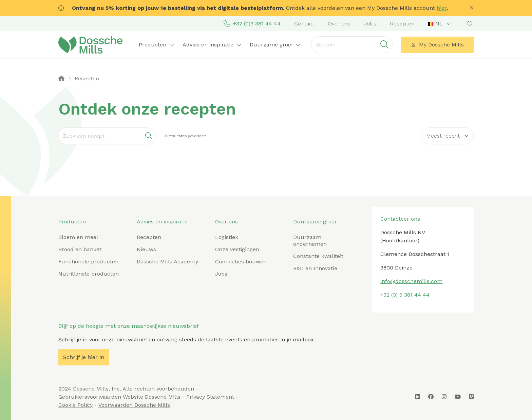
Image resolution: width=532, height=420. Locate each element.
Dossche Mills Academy (167, 262)
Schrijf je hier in (84, 357)
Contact (304, 24)
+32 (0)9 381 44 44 (252, 24)
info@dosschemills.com (411, 281)
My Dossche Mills (437, 45)
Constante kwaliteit (318, 256)
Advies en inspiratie (212, 45)
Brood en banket (80, 249)
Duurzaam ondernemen (310, 241)
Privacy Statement (210, 397)
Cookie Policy (75, 405)
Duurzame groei (275, 45)
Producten (157, 45)
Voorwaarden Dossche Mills (134, 405)
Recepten (402, 24)
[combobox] (440, 24)
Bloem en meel (78, 237)
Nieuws (146, 249)
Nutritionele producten (89, 274)
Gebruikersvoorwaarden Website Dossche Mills (119, 397)
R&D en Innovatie (315, 268)
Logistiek (227, 237)
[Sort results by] (448, 136)
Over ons (339, 24)
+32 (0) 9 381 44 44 (405, 295)
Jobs (370, 24)
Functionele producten (88, 262)
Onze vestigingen (237, 249)
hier (442, 8)
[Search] (107, 136)
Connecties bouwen (241, 262)
